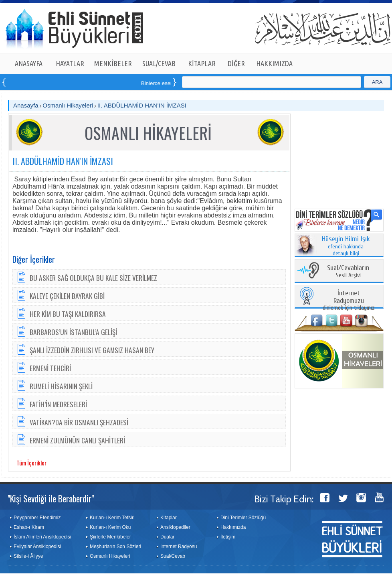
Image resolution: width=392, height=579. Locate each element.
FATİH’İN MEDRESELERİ (58, 404)
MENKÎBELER (113, 63)
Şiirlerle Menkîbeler (110, 537)
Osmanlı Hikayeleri (68, 105)
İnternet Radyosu (179, 546)
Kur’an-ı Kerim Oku (110, 527)
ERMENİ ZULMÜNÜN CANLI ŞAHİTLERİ (77, 440)
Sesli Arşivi (348, 272)
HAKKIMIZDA (274, 63)
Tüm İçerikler (31, 463)
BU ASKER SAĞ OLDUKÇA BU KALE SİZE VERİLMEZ (93, 278)
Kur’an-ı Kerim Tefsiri (112, 518)
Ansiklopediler (175, 527)
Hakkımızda (233, 527)
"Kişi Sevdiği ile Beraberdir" (51, 498)
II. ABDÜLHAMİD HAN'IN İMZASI (142, 105)
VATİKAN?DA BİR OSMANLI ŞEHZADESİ (79, 422)
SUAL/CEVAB (159, 63)
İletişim (228, 537)
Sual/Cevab (173, 556)
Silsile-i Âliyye (28, 556)
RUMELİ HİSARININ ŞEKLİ (61, 386)
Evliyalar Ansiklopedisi (37, 546)
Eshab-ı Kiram (29, 527)
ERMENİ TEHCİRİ (50, 368)
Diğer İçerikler (34, 259)
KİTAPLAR (202, 63)
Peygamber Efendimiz (37, 518)
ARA (377, 82)
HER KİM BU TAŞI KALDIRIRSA (68, 314)
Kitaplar (169, 518)
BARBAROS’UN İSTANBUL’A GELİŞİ (73, 332)
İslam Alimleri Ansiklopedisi (42, 537)
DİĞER (236, 63)
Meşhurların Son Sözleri (115, 546)
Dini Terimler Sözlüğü (243, 518)
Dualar (167, 537)
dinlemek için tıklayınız (349, 301)
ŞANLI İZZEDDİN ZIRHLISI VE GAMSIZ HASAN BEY (92, 350)
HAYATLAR (70, 63)
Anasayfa (26, 105)
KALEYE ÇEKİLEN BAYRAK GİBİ (67, 296)
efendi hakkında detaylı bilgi (346, 246)
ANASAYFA (29, 63)
